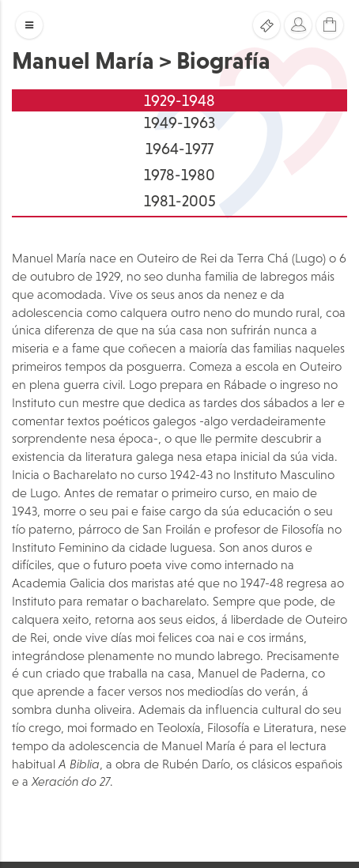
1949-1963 (179, 123)
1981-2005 (180, 201)
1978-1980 (179, 175)
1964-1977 (179, 149)
